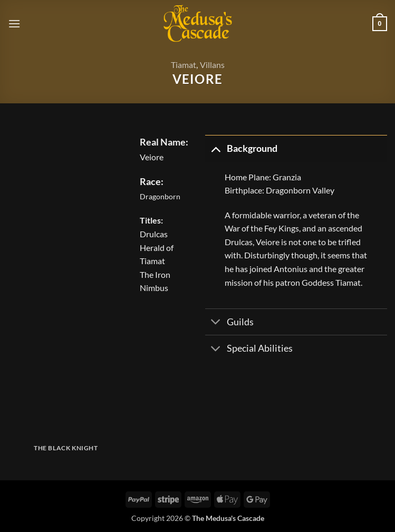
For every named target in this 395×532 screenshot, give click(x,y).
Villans (212, 65)
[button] (14, 23)
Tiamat (184, 65)
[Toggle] (215, 148)
